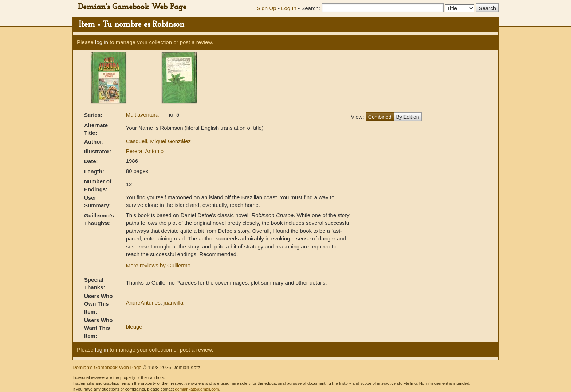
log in (102, 42)
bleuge (134, 327)
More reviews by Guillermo (158, 265)
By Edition (408, 117)
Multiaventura (143, 115)
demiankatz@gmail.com (197, 389)
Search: (311, 8)
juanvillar (174, 303)
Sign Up (266, 8)
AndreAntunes (143, 303)
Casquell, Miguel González (158, 141)
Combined (380, 117)
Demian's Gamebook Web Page (132, 7)
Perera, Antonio (145, 151)
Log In (289, 8)
